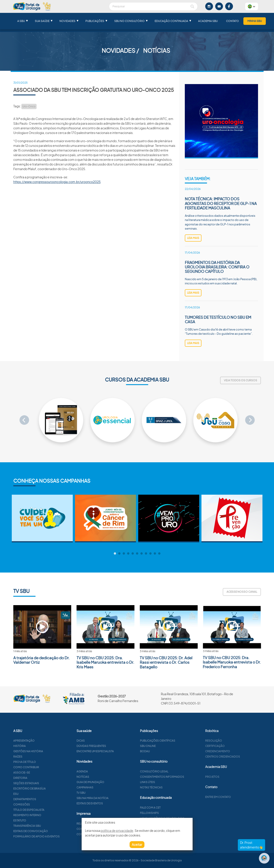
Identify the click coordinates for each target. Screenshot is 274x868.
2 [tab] (119, 554)
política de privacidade (117, 831)
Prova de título (38, 762)
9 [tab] (150, 554)
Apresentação (37, 741)
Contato (233, 21)
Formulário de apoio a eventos (50, 836)
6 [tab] (137, 554)
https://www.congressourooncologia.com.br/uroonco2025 (57, 182)
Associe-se (35, 773)
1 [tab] (115, 554)
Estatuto (33, 820)
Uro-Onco (29, 106)
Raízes (31, 757)
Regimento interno (40, 815)
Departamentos (38, 799)
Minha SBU (255, 21)
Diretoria (33, 778)
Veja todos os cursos (240, 380)
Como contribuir (39, 767)
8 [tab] (146, 554)
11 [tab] (159, 554)
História (33, 746)
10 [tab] (155, 554)
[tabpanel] (42, 519)
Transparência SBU (40, 826)
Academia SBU (208, 21)
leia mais (193, 238)
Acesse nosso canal (242, 592)
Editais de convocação (44, 831)
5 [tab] (133, 554)
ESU (29, 794)
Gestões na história (41, 751)
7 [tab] (142, 554)
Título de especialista (42, 810)
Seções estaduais (39, 783)
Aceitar (137, 844)
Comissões (35, 804)
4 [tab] (128, 554)
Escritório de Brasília (43, 788)
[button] (252, 6)
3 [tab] (124, 554)
